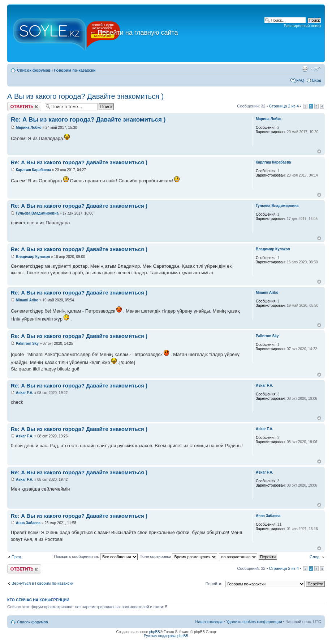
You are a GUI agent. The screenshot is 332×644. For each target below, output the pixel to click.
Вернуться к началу (319, 151)
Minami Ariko (27, 300)
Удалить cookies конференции (254, 622)
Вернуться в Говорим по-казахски (42, 583)
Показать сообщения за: (96, 556)
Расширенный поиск (302, 26)
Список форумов (34, 70)
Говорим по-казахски (75, 70)
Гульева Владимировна (37, 213)
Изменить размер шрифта (316, 69)
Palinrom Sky (27, 344)
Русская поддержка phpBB (166, 636)
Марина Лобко (29, 128)
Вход (317, 80)
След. (315, 557)
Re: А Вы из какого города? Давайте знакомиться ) (88, 120)
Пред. (17, 557)
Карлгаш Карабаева (33, 170)
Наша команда (209, 622)
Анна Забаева (28, 523)
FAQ (300, 80)
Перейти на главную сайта (134, 33)
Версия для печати (305, 69)
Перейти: (214, 584)
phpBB (155, 632)
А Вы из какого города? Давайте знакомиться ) (85, 96)
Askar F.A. (25, 393)
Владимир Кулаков (33, 257)
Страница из (284, 106)
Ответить (24, 107)
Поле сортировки (178, 556)
